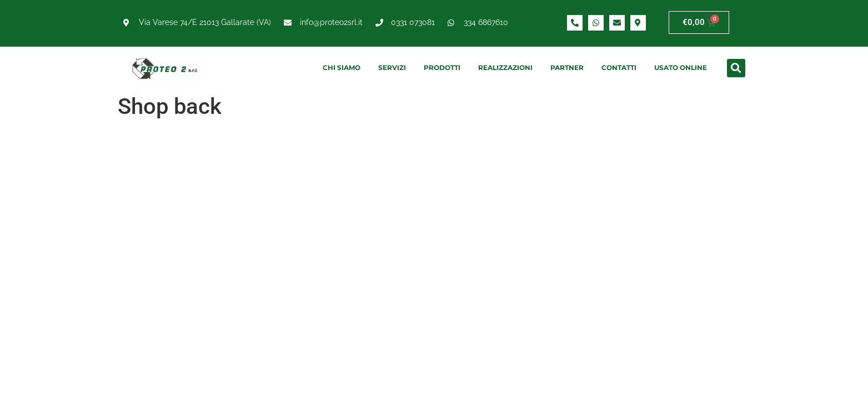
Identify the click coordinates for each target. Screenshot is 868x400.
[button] (736, 68)
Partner (567, 67)
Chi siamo (342, 67)
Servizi (392, 67)
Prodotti (442, 67)
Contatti (619, 67)
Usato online (681, 67)
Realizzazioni (505, 67)
